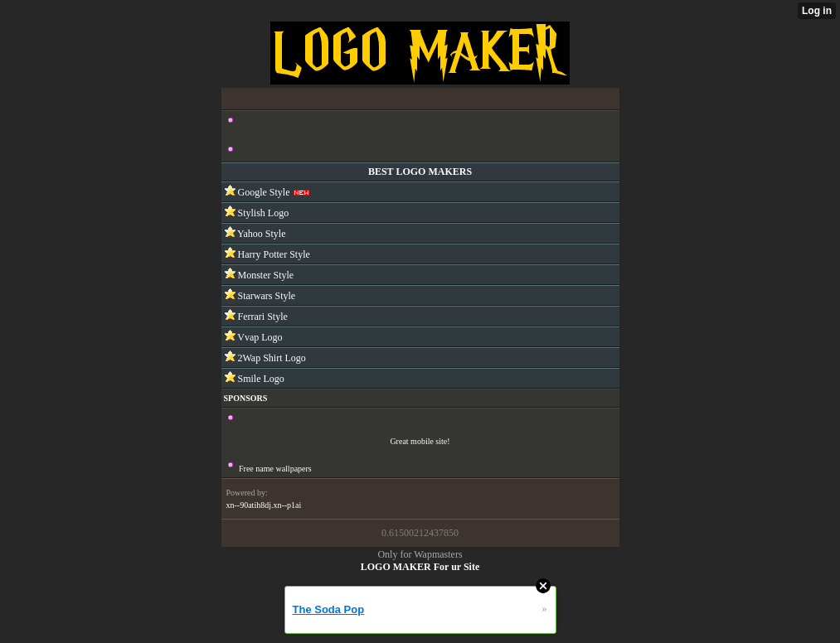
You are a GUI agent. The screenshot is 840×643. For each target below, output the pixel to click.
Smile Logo (260, 379)
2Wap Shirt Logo (271, 358)
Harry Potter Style (273, 254)
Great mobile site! (420, 441)
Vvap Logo (259, 337)
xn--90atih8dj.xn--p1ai (264, 505)
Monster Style (265, 275)
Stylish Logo (262, 213)
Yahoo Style (261, 234)
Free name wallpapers (275, 469)
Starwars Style (266, 296)
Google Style (263, 192)
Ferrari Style (262, 317)
